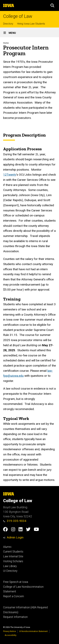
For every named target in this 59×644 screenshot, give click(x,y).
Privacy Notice (10, 631)
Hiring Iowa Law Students (31, 24)
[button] (52, 5)
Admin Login (15, 537)
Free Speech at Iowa (16, 582)
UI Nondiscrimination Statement (33, 631)
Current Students (13, 552)
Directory (8, 24)
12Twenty (10, 175)
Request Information (15, 617)
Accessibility (11, 635)
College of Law (18, 16)
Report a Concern (14, 596)
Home (6, 43)
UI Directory (10, 571)
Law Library (10, 566)
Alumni (7, 547)
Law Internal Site (13, 556)
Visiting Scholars (13, 561)
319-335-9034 (15, 521)
